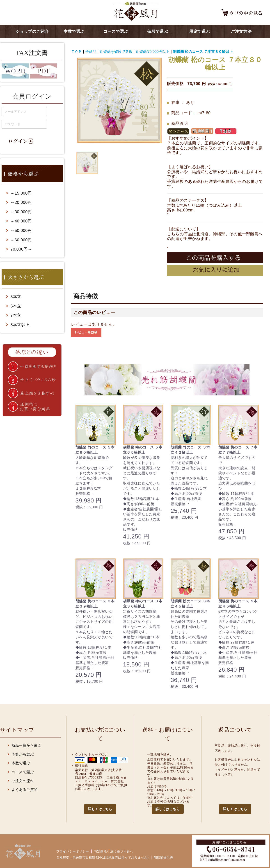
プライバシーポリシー (73, 851)
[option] (119, 100)
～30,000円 (19, 212)
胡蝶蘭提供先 (164, 857)
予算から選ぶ (21, 754)
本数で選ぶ (74, 31)
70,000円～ (19, 249)
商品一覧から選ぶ (24, 746)
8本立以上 (18, 325)
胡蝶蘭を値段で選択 (116, 52)
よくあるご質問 (23, 790)
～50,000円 (19, 231)
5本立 (14, 306)
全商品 (91, 52)
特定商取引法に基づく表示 (113, 851)
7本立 (14, 315)
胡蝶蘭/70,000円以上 (153, 52)
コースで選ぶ (116, 31)
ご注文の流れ (21, 781)
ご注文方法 (241, 31)
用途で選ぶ (199, 31)
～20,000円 (19, 202)
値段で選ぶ (158, 31)
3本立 (14, 297)
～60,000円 (19, 240)
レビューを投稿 (86, 332)
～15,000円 (19, 193)
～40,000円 (19, 221)
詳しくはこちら (100, 809)
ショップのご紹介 (32, 31)
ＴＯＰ (76, 52)
